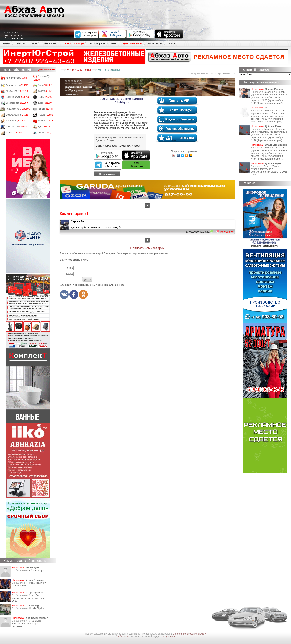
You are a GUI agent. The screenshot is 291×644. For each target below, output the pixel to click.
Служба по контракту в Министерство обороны (27, 623)
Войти (172, 44)
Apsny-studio (168, 636)
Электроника (17, 103)
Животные (15, 121)
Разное (14, 133)
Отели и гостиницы (73, 44)
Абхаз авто (124, 636)
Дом (44, 127)
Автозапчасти (17, 85)
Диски (45, 103)
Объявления (50, 44)
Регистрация (155, 44)
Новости (21, 44)
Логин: (69, 268)
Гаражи (45, 109)
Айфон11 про (36, 570)
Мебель (46, 121)
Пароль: (68, 274)
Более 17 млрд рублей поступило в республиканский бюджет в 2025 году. (269, 170)
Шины (45, 97)
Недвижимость (18, 109)
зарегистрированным (135, 253)
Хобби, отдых (17, 91)
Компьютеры (17, 127)
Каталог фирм (97, 44)
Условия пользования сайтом (190, 634)
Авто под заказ (16, 78)
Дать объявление (133, 44)
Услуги (46, 91)
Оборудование (18, 115)
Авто (34, 44)
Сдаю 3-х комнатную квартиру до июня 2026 (28, 598)
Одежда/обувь (17, 97)
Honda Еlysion (37, 608)
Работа (46, 115)
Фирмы (45, 133)
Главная (6, 44)
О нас (114, 44)
